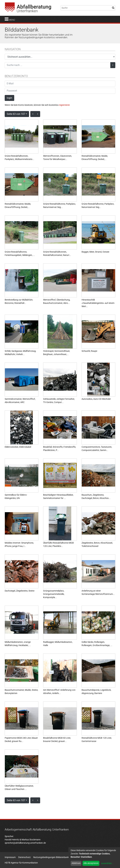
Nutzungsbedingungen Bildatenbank (51, 857)
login (9, 98)
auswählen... (107, 863)
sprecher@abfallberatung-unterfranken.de (25, 843)
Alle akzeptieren (91, 863)
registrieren (64, 105)
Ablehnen (76, 863)
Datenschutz (24, 857)
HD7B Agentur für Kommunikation (21, 863)
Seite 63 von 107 (16, 114)
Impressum (10, 857)
